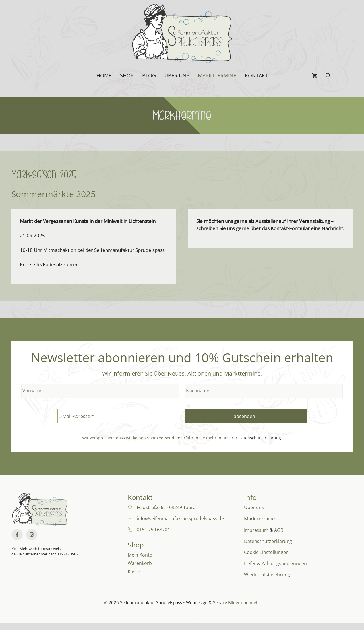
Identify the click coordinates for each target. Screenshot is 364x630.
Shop (127, 75)
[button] (328, 75)
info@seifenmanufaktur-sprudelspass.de (180, 518)
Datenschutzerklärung (260, 438)
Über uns (177, 75)
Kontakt (256, 75)
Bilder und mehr (244, 602)
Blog (149, 75)
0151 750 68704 (153, 530)
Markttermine (217, 75)
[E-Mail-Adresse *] (118, 416)
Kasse (134, 571)
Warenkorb (140, 563)
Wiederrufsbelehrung (267, 575)
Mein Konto (140, 555)
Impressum (256, 530)
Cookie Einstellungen (266, 552)
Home (104, 75)
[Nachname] (264, 391)
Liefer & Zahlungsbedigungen (275, 563)
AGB (279, 530)
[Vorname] (100, 391)
